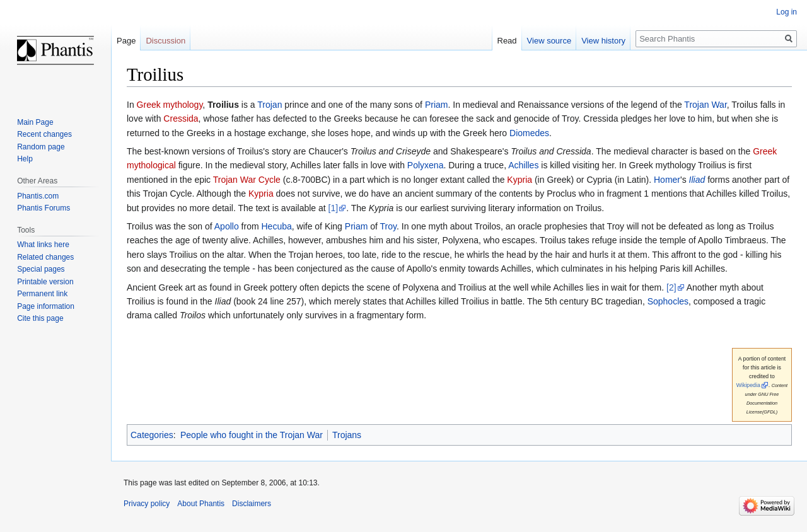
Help (25, 159)
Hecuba (276, 226)
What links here (43, 245)
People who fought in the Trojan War (252, 435)
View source (549, 41)
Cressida (181, 119)
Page (126, 41)
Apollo (227, 226)
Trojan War (705, 105)
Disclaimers (252, 504)
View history (603, 41)
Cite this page (40, 318)
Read (507, 41)
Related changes (45, 257)
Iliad (697, 180)
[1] (334, 208)
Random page (41, 147)
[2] (671, 287)
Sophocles (668, 301)
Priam (437, 105)
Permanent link (42, 294)
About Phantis (201, 504)
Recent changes (44, 134)
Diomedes (529, 133)
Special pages (41, 269)
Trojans (347, 435)
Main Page (35, 122)
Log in (787, 12)
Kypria (520, 180)
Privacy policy (147, 504)
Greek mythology (170, 105)
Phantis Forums (44, 208)
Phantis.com (38, 196)
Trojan (270, 105)
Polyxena (426, 165)
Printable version (45, 282)
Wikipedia (748, 385)
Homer (667, 180)
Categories (152, 435)
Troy (388, 226)
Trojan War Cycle (247, 180)
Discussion (165, 41)
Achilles (523, 165)
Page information (46, 306)
